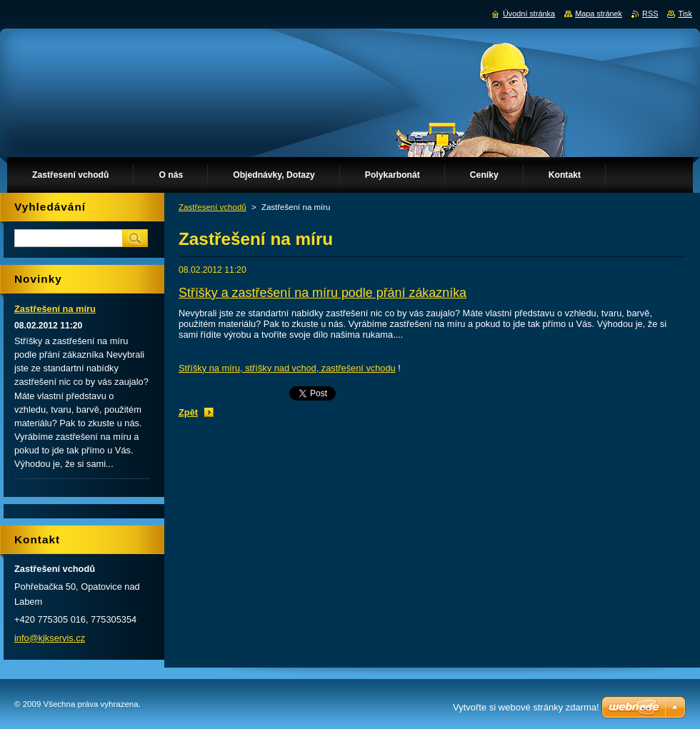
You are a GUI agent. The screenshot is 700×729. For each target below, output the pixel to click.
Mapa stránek (599, 14)
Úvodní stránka (529, 14)
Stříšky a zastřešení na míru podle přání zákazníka (322, 293)
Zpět (188, 412)
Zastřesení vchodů (212, 207)
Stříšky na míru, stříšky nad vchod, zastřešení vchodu (287, 368)
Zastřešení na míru (55, 309)
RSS (650, 14)
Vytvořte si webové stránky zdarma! (526, 707)
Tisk (685, 14)
